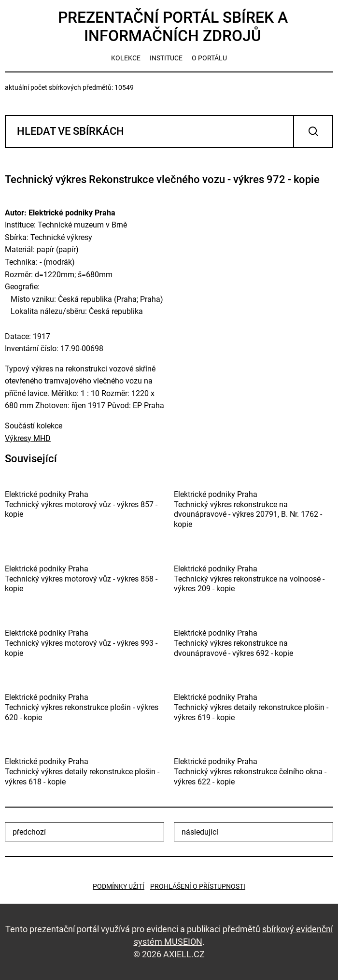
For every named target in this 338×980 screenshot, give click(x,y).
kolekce (126, 58)
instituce (166, 58)
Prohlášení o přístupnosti (198, 886)
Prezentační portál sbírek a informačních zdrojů (173, 27)
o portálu (209, 58)
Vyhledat (313, 131)
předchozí (29, 832)
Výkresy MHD (28, 438)
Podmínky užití (119, 886)
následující (200, 832)
